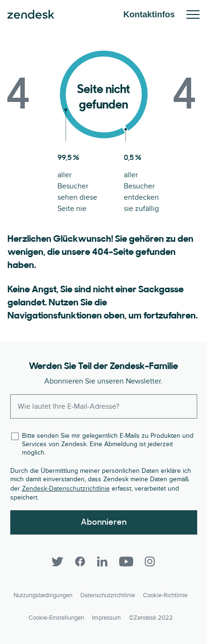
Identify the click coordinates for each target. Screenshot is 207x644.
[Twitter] (57, 562)
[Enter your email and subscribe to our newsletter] (104, 406)
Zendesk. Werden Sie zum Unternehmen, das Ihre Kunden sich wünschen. (31, 14)
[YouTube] (126, 562)
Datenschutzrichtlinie (108, 595)
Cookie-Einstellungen (56, 618)
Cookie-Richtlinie (165, 595)
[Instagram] (150, 562)
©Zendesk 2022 (151, 618)
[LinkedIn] (102, 562)
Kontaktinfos (149, 14)
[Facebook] (80, 562)
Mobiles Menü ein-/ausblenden (193, 14)
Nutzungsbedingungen (43, 595)
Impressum (107, 618)
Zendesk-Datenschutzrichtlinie (66, 488)
